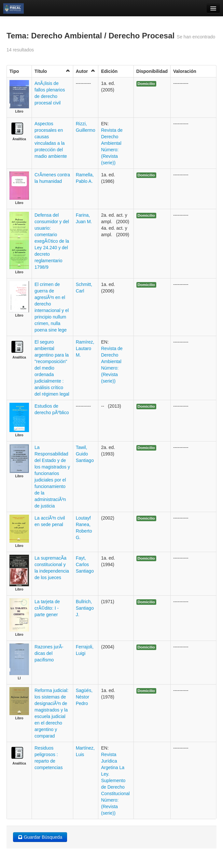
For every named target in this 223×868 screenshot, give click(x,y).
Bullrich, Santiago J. (85, 608)
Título (52, 71)
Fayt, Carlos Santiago (85, 564)
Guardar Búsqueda (40, 837)
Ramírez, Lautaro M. (85, 348)
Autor (86, 71)
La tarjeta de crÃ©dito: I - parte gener (47, 608)
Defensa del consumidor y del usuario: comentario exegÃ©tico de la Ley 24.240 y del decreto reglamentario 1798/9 (52, 241)
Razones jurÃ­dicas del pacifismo (49, 653)
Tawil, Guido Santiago (85, 454)
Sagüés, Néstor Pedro (84, 697)
